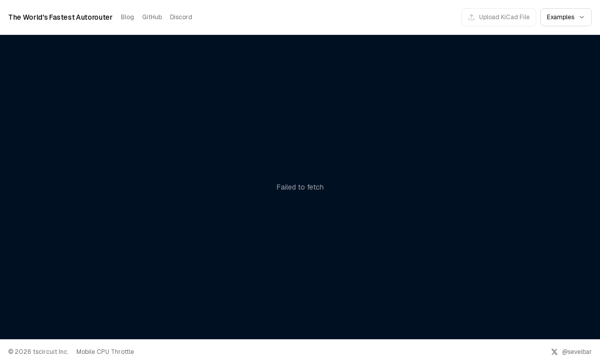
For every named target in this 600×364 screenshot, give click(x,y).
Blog (127, 17)
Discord (181, 17)
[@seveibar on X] (571, 352)
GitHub (152, 17)
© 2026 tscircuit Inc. (38, 352)
